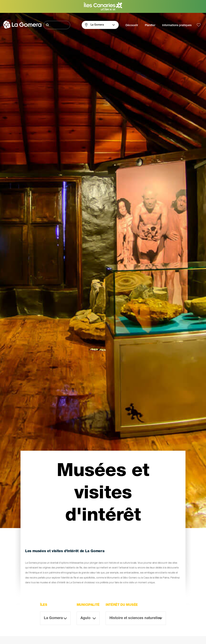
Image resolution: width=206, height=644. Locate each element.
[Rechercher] (57, 25)
